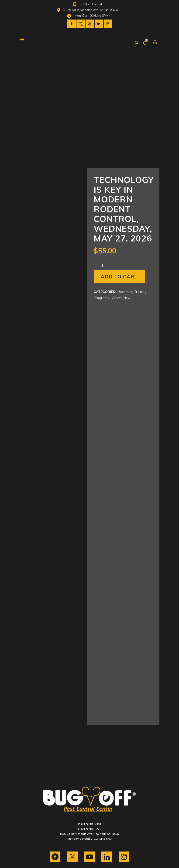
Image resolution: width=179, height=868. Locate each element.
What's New (121, 298)
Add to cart (119, 277)
